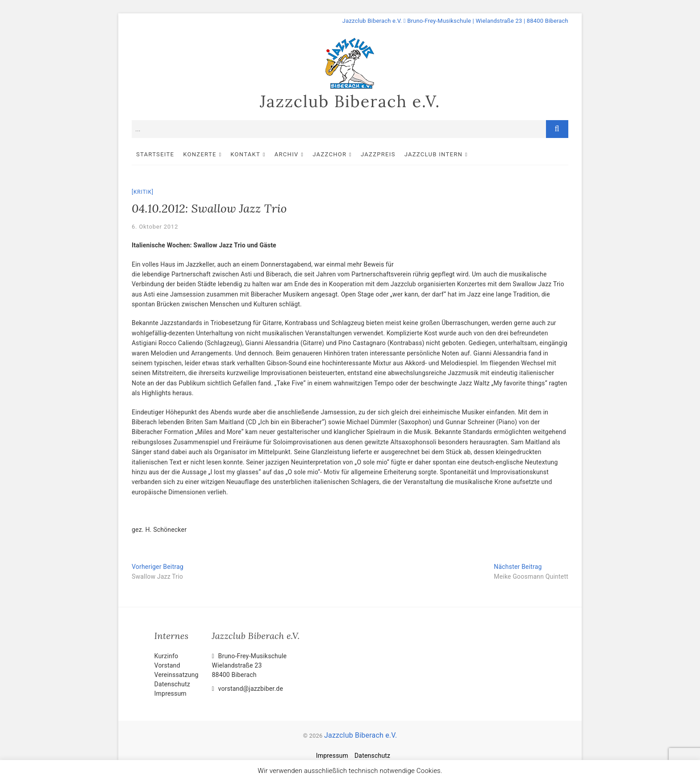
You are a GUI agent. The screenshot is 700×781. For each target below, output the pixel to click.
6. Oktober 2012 (155, 227)
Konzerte (200, 154)
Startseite (155, 154)
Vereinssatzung (177, 675)
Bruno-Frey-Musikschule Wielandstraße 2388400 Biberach (250, 665)
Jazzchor (329, 154)
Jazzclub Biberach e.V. (350, 101)
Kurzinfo (167, 656)
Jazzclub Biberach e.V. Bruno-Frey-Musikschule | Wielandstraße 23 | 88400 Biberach (455, 21)
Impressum (171, 693)
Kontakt (245, 154)
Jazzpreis (378, 154)
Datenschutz (172, 684)
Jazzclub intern (433, 154)
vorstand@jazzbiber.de (248, 689)
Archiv (287, 154)
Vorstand (167, 665)
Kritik (143, 192)
